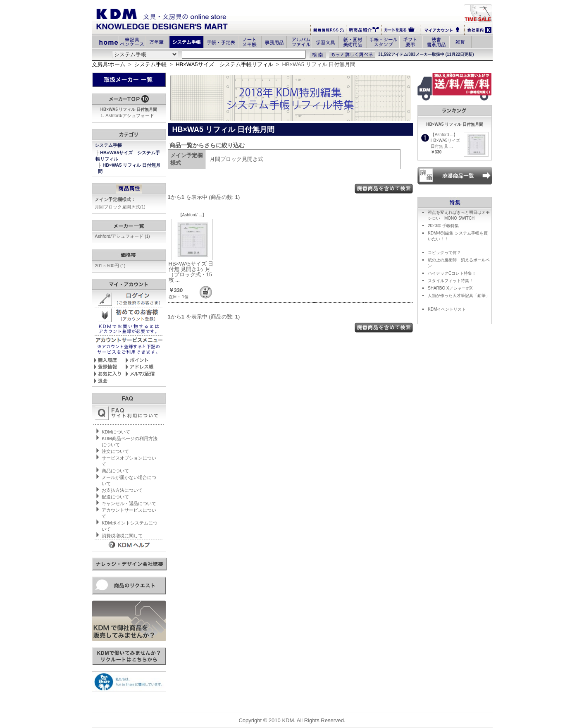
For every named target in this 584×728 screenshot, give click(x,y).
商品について (115, 471)
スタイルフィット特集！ (451, 281)
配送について (115, 497)
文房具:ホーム (109, 64)
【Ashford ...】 (444, 135)
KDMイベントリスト (447, 309)
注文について (115, 451)
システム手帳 (150, 64)
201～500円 (110, 266)
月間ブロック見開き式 (120, 207)
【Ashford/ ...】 (192, 215)
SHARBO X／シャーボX (450, 288)
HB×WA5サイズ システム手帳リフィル (224, 64)
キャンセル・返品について (129, 503)
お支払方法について (122, 490)
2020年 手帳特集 (443, 226)
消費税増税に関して (122, 536)
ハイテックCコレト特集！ (452, 273)
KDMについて (116, 432)
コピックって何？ (444, 253)
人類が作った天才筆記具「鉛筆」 (459, 296)
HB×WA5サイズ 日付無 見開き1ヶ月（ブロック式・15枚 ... (191, 272)
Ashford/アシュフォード (130, 115)
